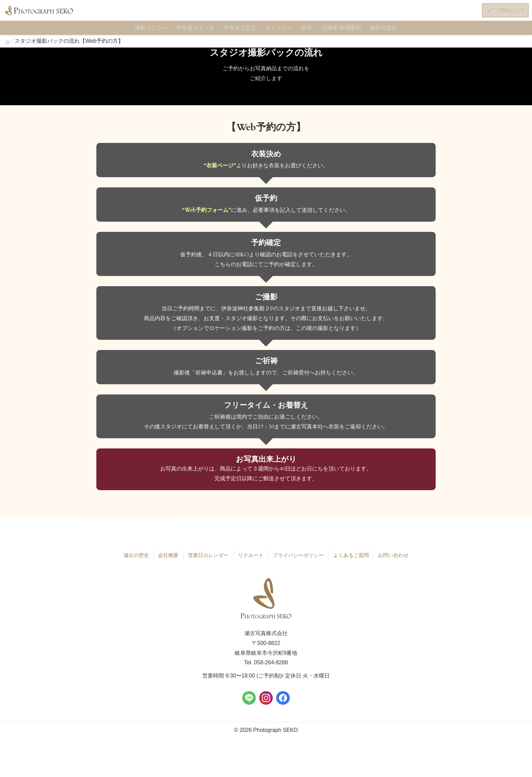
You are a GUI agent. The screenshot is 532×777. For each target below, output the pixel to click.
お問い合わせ (393, 558)
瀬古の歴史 (136, 558)
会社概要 (168, 558)
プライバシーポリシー (298, 558)
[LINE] (249, 700)
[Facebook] (283, 700)
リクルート (250, 558)
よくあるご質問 (351, 558)
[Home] (7, 45)
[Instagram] (266, 700)
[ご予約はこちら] (500, 13)
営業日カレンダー (207, 558)
